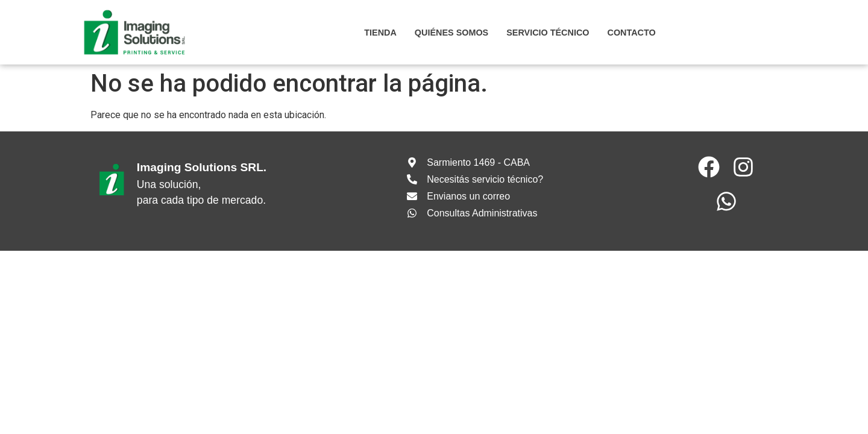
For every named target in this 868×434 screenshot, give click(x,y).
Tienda (380, 33)
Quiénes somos (451, 33)
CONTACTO (631, 33)
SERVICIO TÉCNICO (548, 33)
